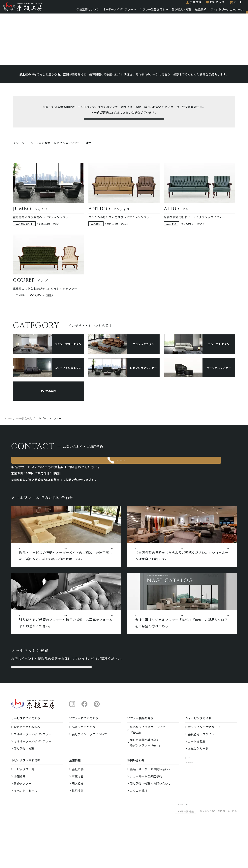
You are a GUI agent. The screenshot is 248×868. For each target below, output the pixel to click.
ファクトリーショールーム (213, 12)
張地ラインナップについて (89, 772)
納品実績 (187, 12)
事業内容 (78, 814)
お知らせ (20, 814)
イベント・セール (26, 828)
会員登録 (182, 4)
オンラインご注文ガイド (204, 765)
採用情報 (78, 828)
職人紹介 (78, 821)
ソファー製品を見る (139, 12)
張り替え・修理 (168, 12)
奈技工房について (74, 12)
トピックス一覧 (24, 807)
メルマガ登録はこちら (51, 700)
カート (225, 4)
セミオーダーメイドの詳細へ (124, 126)
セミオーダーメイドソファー (33, 779)
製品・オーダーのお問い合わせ (150, 807)
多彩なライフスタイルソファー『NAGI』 (150, 768)
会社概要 (78, 807)
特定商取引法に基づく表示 (193, 842)
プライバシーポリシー (224, 842)
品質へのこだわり (84, 765)
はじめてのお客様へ (27, 765)
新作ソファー (23, 821)
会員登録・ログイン (201, 772)
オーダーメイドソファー (104, 12)
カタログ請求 (139, 828)
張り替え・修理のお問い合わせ (150, 821)
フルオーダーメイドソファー (33, 772)
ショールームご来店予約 (146, 814)
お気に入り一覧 (198, 786)
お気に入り (204, 4)
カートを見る (197, 779)
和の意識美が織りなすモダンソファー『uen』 (146, 780)
